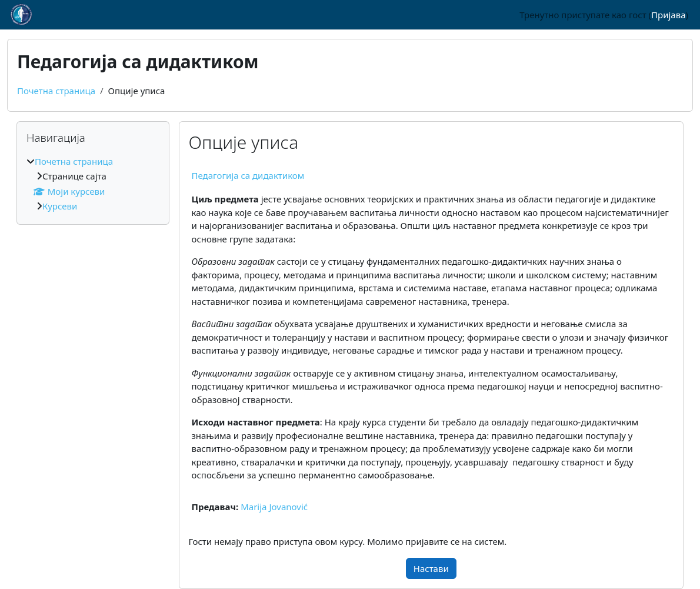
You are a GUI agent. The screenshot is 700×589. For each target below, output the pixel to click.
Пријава (668, 15)
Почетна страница (56, 91)
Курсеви (60, 206)
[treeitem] (93, 184)
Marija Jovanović (274, 507)
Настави (431, 568)
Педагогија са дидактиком (248, 175)
